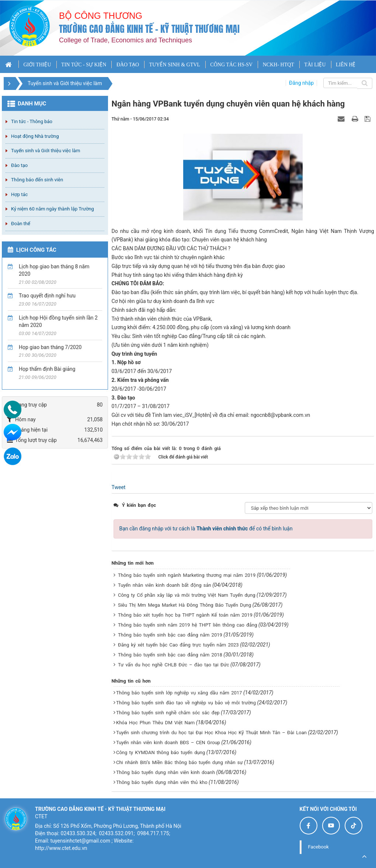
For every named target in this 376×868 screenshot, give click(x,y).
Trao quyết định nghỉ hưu (47, 296)
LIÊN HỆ (346, 65)
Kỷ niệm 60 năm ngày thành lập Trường (53, 209)
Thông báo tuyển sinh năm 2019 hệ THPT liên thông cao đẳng (188, 625)
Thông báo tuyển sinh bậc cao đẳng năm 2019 (170, 635)
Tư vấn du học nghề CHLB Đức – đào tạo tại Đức (174, 665)
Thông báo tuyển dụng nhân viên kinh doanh (166, 772)
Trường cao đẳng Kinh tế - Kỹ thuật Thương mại (149, 29)
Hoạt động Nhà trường (35, 136)
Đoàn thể (21, 224)
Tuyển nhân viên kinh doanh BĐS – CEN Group (168, 742)
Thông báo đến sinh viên (37, 180)
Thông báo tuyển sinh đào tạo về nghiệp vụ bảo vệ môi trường (186, 703)
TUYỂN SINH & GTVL (175, 65)
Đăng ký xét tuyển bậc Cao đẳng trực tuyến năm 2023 (178, 645)
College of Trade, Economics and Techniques (126, 40)
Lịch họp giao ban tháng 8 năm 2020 (54, 270)
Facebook (318, 847)
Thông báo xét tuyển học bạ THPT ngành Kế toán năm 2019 (185, 615)
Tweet (119, 487)
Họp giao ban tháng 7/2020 (50, 347)
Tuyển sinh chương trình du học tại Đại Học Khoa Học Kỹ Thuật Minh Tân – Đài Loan (211, 733)
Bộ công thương (101, 16)
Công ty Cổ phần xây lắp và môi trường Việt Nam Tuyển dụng (187, 595)
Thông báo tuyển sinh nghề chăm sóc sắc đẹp (168, 713)
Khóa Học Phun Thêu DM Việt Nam (155, 723)
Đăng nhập (301, 83)
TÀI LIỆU (315, 65)
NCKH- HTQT (278, 65)
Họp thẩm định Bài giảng (47, 369)
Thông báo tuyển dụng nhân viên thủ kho (162, 782)
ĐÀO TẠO (128, 65)
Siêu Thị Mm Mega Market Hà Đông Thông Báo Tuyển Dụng (184, 605)
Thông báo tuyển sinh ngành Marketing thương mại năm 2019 (187, 575)
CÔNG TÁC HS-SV (231, 65)
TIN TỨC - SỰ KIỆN (84, 65)
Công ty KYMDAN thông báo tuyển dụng (161, 752)
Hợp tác (19, 194)
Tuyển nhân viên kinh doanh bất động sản (165, 585)
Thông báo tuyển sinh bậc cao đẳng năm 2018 (170, 655)
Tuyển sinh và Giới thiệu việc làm (46, 151)
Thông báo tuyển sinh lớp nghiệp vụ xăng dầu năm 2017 (179, 693)
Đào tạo (19, 165)
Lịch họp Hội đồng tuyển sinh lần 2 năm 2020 (58, 321)
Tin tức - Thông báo (32, 121)
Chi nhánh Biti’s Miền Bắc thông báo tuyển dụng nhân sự (180, 762)
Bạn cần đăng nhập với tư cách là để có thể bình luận (206, 529)
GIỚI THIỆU (37, 65)
